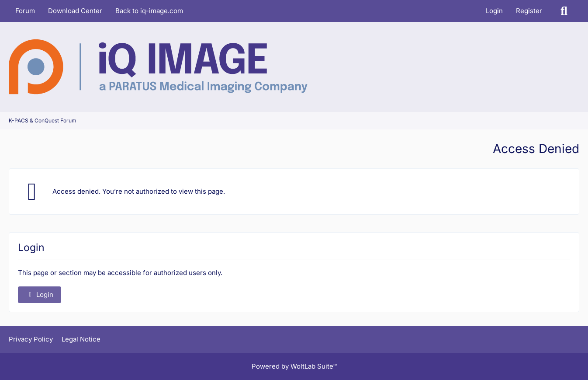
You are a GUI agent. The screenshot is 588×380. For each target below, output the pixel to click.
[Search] (564, 11)
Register (529, 11)
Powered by (294, 366)
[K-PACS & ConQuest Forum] (158, 67)
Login (494, 11)
